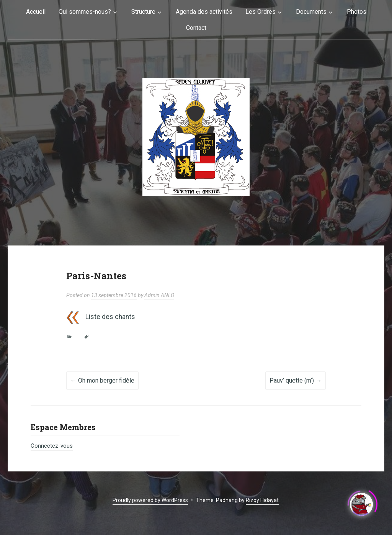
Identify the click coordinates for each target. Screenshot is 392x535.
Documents (311, 12)
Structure (143, 12)
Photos (357, 12)
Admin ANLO (159, 295)
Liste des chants (110, 317)
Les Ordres (261, 12)
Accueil (36, 12)
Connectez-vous (52, 446)
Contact (196, 28)
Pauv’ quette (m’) (296, 380)
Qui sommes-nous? (85, 12)
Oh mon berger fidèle (102, 380)
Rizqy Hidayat (262, 500)
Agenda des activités (204, 12)
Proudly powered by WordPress (150, 500)
